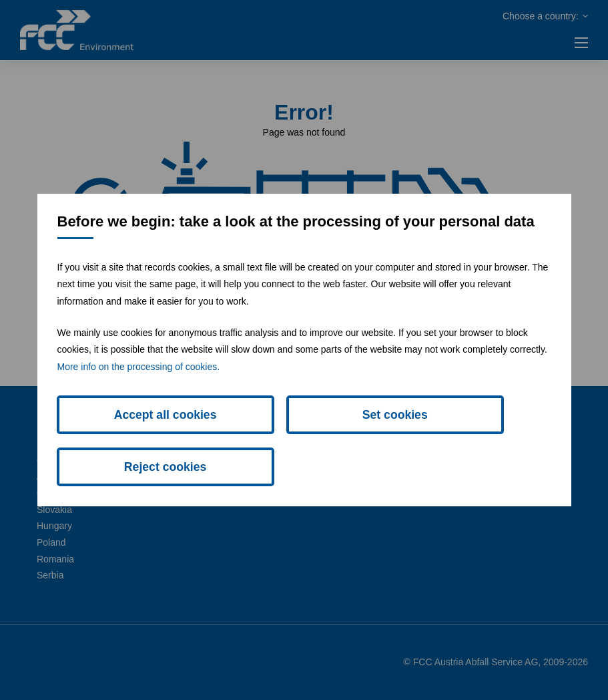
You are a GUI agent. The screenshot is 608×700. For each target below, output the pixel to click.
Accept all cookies (135, 441)
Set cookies (304, 441)
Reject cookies (473, 441)
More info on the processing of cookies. (139, 391)
